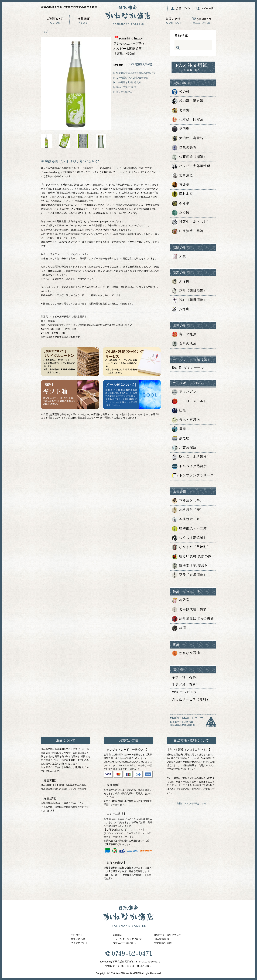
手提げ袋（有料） (186, 685)
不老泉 (181, 203)
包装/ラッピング (185, 692)
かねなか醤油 (186, 653)
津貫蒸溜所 (184, 448)
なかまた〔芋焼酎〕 (191, 547)
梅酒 (179, 628)
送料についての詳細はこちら (191, 803)
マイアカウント (79, 943)
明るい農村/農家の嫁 (192, 557)
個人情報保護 (162, 939)
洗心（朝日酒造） (189, 300)
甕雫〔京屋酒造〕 (189, 575)
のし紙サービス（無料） (191, 699)
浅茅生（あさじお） (191, 222)
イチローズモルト (189, 401)
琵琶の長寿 (184, 148)
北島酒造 (182, 176)
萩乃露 (181, 213)
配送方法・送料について (168, 935)
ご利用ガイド (78, 935)
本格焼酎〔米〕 (188, 519)
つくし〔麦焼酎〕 (189, 538)
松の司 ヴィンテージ (188, 368)
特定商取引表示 (163, 943)
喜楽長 (181, 185)
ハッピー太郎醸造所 (191, 166)
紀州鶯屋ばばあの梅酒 (193, 619)
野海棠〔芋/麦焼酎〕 (192, 566)
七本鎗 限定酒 (188, 120)
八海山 (181, 309)
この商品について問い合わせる (132, 78)
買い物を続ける (124, 92)
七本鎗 (181, 111)
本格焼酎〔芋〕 (188, 501)
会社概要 (117, 935)
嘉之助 (181, 439)
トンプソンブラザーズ (193, 476)
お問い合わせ (78, 939)
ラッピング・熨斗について (127, 939)
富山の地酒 (184, 335)
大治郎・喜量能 (188, 138)
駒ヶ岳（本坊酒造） (191, 457)
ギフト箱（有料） (186, 677)
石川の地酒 (184, 344)
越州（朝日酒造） (189, 291)
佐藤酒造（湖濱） (189, 157)
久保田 (181, 282)
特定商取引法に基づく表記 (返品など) (135, 73)
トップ (44, 32)
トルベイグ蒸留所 (189, 466)
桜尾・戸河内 (186, 420)
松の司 (181, 92)
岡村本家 (182, 194)
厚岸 (179, 429)
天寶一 (181, 256)
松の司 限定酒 (188, 101)
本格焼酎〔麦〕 (188, 510)
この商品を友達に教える (129, 82)
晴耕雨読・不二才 (189, 529)
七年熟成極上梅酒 (189, 610)
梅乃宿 (181, 600)
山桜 (179, 411)
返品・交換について (126, 87)
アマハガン (184, 392)
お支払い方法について (125, 943)
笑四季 (181, 129)
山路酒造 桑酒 (188, 231)
